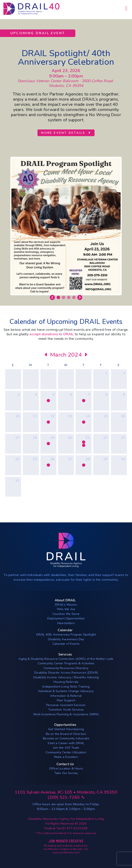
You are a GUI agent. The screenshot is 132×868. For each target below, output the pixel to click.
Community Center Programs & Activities (66, 663)
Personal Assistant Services (66, 705)
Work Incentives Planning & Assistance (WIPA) (66, 714)
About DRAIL (65, 600)
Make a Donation (66, 757)
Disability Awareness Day (66, 639)
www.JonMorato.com (66, 853)
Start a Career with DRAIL (66, 743)
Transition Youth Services (66, 710)
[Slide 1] (58, 297)
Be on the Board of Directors (66, 734)
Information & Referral (66, 696)
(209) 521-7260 (66, 797)
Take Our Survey (66, 773)
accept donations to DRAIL (52, 334)
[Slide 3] (69, 297)
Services (65, 654)
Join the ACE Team (66, 748)
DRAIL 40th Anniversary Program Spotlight (66, 635)
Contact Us (65, 764)
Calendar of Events (66, 644)
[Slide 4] (74, 297)
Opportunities (65, 725)
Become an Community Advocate (66, 738)
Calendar (65, 630)
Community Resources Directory (66, 668)
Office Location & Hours (66, 769)
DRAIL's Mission (66, 605)
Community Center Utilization (66, 752)
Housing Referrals (66, 682)
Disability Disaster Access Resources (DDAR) (66, 673)
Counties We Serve (66, 614)
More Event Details (66, 133)
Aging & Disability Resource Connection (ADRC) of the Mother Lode (66, 659)
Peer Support (66, 700)
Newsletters (66, 623)
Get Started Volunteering (66, 729)
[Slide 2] (64, 297)
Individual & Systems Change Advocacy (66, 691)
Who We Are (66, 609)
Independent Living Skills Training (66, 687)
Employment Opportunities (66, 618)
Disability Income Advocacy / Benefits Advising (66, 677)
